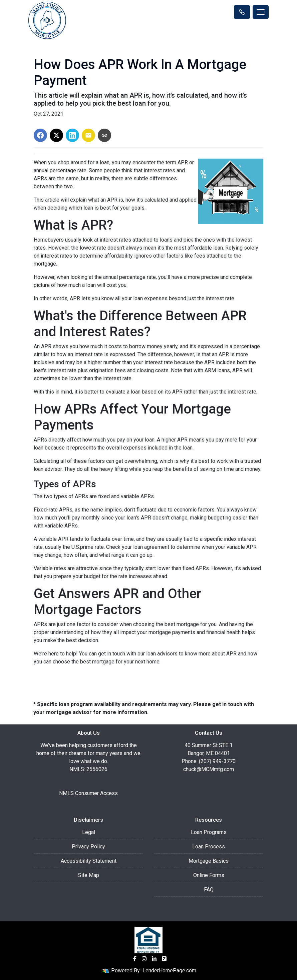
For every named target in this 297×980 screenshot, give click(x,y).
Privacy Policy (88, 847)
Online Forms (209, 875)
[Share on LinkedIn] (72, 135)
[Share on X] (56, 135)
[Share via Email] (88, 135)
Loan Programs (209, 832)
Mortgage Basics (209, 861)
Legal (89, 832)
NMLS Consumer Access (88, 793)
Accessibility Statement (89, 861)
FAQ (209, 890)
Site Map (89, 875)
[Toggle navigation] (261, 12)
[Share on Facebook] (40, 135)
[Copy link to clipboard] (104, 135)
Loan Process (209, 847)
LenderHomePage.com (169, 971)
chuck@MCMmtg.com (209, 769)
